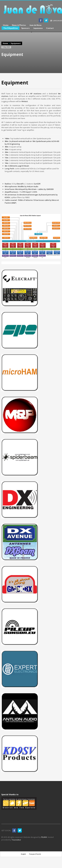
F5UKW (44, 837)
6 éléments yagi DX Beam (19, 166)
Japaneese (38, 28)
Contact (50, 28)
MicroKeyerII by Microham (26, 189)
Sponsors (26, 28)
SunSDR (37, 184)
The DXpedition (11, 28)
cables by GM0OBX (46, 189)
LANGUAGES (56, 21)
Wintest (25, 101)
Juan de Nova (35, 25)
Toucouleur (16, 840)
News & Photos (19, 25)
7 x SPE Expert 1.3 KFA (28, 192)
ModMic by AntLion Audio (28, 186)
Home (6, 25)
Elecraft (20, 184)
